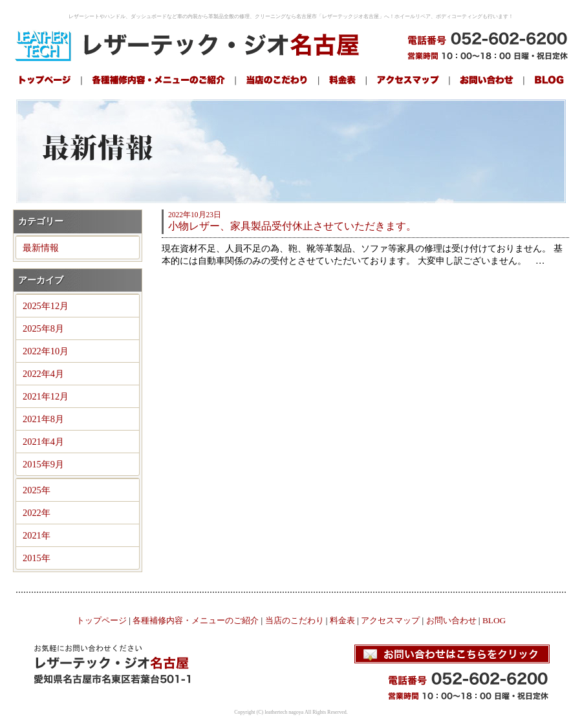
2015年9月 (43, 464)
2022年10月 (46, 351)
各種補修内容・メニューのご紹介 (196, 620)
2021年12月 (46, 396)
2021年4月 (43, 442)
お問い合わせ (451, 620)
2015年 (37, 558)
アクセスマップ (390, 620)
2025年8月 (43, 328)
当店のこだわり (295, 620)
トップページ (102, 620)
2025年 (37, 490)
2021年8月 (43, 419)
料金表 (342, 620)
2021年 (37, 535)
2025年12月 (46, 306)
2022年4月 (43, 374)
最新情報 (41, 248)
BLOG (494, 620)
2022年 (37, 513)
